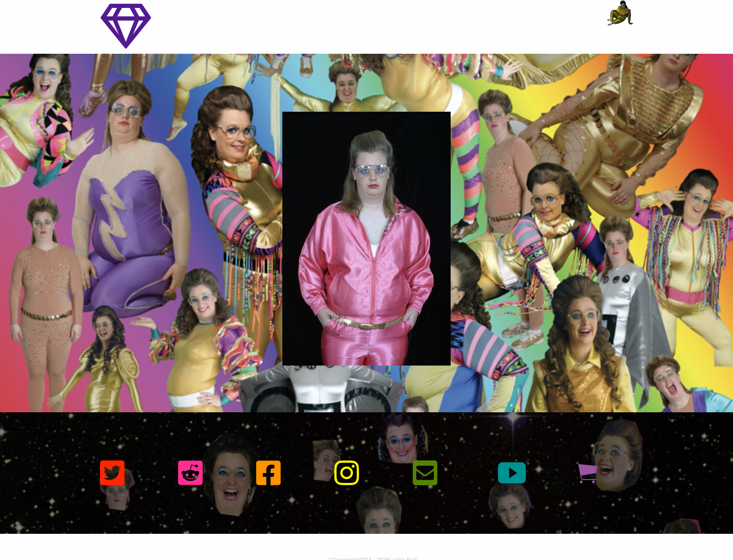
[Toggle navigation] (126, 27)
